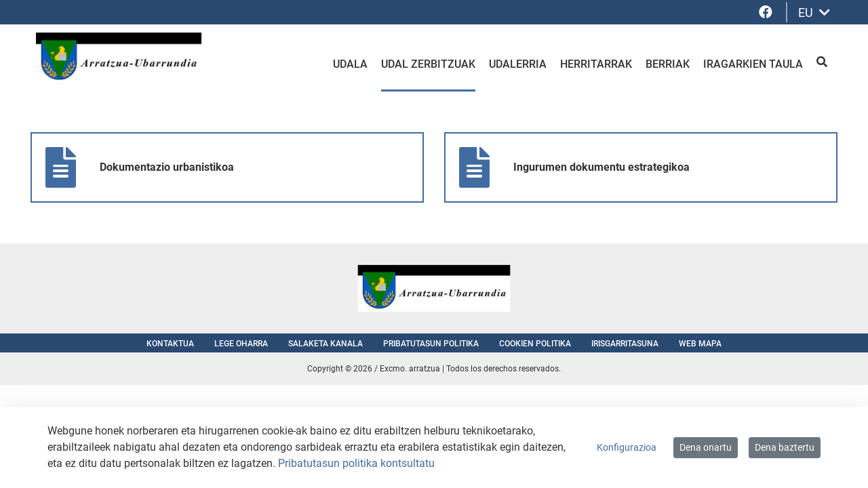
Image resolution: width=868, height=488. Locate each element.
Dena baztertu (785, 447)
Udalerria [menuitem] (518, 64)
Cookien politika (535, 344)
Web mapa (700, 344)
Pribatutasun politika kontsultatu (356, 463)
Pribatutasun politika (431, 344)
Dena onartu (706, 447)
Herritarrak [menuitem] (596, 64)
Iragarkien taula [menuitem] (753, 64)
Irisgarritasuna (625, 344)
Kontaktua (170, 344)
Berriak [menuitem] (668, 64)
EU (814, 13)
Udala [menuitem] (350, 64)
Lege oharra (241, 344)
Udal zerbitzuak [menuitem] (428, 64)
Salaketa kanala (325, 344)
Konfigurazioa (627, 447)
